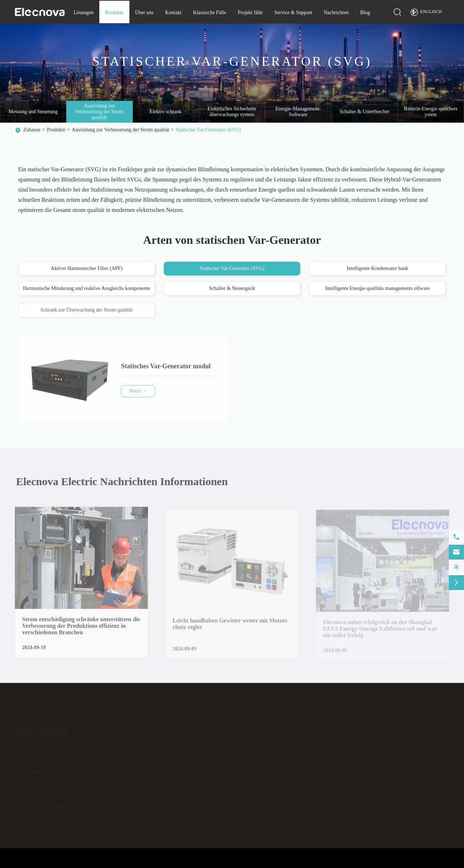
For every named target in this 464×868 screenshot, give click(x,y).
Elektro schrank (166, 112)
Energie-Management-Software (298, 112)
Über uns (144, 13)
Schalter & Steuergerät (232, 289)
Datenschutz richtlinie (430, 862)
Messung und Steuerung (33, 112)
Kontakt (173, 13)
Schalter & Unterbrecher (364, 112)
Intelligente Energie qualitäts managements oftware (377, 289)
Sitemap (390, 862)
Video (415, 809)
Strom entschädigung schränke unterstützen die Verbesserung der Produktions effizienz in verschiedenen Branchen (81, 629)
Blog (365, 13)
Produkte (114, 13)
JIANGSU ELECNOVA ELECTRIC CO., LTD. (84, 862)
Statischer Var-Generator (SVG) (208, 130)
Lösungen (84, 13)
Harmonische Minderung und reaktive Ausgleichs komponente (86, 289)
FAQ (413, 799)
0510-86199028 (41, 769)
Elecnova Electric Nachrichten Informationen (125, 481)
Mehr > (138, 394)
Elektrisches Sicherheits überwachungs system (232, 112)
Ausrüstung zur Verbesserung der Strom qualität (100, 112)
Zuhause (32, 130)
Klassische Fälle (210, 13)
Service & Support (293, 13)
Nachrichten (336, 13)
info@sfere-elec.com (46, 755)
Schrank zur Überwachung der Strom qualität (87, 313)
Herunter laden (424, 790)
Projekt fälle (250, 13)
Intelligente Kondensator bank (377, 269)
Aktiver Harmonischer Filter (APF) (87, 269)
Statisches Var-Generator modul (166, 369)
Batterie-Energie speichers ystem (431, 112)
